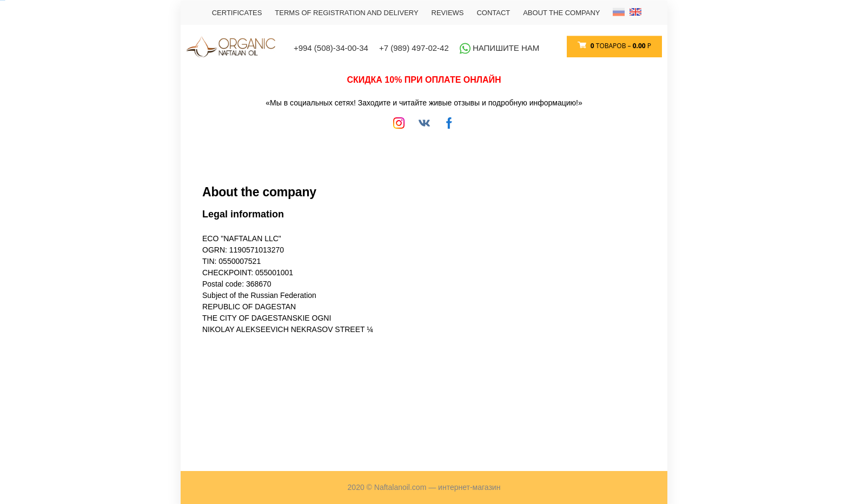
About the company (561, 13)
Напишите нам (500, 48)
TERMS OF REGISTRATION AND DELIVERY (346, 13)
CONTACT (493, 13)
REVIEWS (448, 13)
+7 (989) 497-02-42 (414, 48)
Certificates (237, 13)
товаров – (620, 46)
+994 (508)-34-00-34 (331, 48)
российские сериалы (3, 0)
